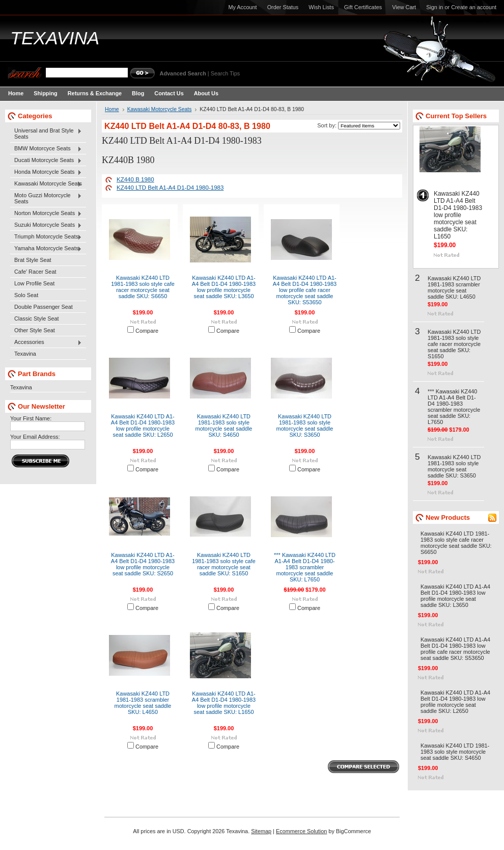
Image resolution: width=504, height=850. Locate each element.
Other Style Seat (35, 330)
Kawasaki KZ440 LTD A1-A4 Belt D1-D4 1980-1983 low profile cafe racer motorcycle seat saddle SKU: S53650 (305, 290)
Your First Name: (31, 418)
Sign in (435, 7)
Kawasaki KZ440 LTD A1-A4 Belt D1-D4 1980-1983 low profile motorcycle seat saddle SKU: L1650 (224, 703)
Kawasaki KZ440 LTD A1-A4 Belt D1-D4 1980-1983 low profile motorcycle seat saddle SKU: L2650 (143, 426)
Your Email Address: (35, 437)
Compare (147, 331)
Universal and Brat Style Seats (46, 134)
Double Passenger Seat (44, 307)
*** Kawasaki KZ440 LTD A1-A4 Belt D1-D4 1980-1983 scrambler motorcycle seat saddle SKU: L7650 (305, 567)
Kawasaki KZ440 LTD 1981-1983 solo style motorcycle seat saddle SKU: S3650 (305, 426)
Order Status (283, 7)
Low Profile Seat (34, 283)
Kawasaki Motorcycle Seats (46, 184)
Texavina (25, 354)
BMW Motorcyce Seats (46, 149)
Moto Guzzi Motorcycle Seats (46, 198)
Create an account (474, 7)
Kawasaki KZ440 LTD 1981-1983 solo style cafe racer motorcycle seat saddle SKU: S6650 (143, 287)
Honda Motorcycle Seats (46, 172)
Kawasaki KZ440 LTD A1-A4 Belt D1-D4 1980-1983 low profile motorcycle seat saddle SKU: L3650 (224, 287)
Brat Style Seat (33, 260)
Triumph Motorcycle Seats (46, 237)
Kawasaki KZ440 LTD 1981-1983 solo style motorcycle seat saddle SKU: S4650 (224, 426)
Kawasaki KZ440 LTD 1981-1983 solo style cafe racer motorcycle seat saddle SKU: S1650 (224, 564)
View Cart (404, 7)
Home (112, 109)
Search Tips (225, 73)
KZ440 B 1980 (135, 179)
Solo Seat (26, 295)
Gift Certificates (363, 7)
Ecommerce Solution (301, 831)
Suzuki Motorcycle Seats (46, 225)
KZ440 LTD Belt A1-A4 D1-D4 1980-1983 (170, 188)
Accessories (46, 342)
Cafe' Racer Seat (35, 272)
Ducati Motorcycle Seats (46, 161)
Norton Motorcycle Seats (46, 214)
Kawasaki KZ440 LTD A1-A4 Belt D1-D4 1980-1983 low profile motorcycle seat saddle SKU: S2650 (143, 564)
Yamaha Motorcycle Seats (46, 249)
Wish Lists (321, 7)
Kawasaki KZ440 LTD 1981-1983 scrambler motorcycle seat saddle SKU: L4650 (143, 703)
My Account (242, 7)
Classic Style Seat (37, 318)
